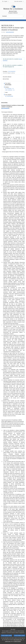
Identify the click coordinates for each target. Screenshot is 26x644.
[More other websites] (19, 1)
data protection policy (18, 641)
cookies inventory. (18, 643)
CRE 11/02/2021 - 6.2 (10, 90)
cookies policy (8, 643)
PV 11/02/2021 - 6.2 (9, 89)
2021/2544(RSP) (10, 32)
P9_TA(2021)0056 (9, 96)
